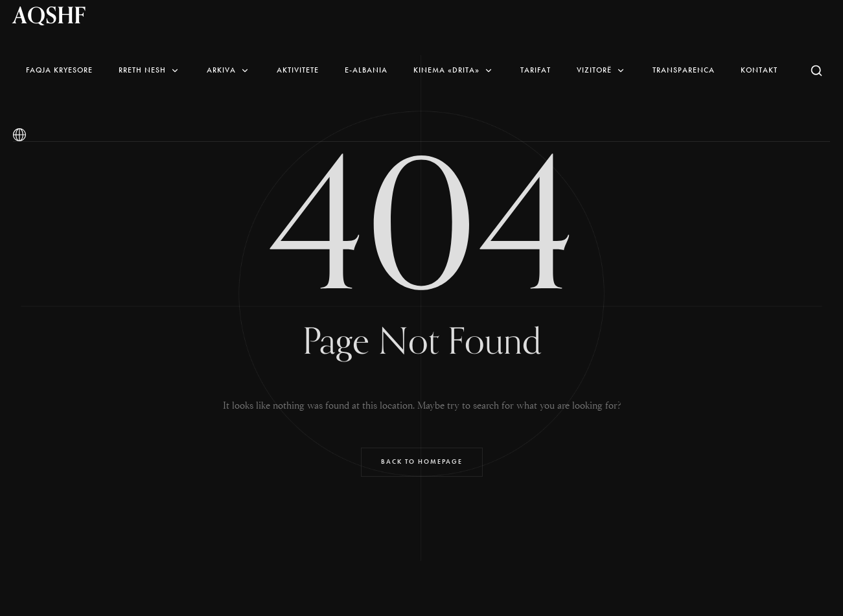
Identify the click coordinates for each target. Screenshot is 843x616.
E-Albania (366, 70)
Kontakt (759, 70)
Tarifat (536, 70)
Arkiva (229, 70)
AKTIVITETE (298, 70)
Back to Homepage (422, 462)
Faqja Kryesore (59, 70)
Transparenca (684, 70)
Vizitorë (602, 70)
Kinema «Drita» (454, 70)
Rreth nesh (150, 70)
